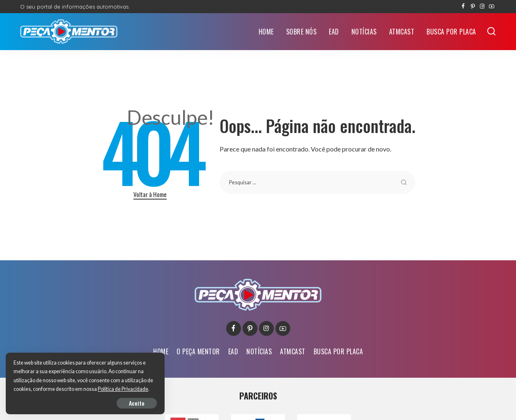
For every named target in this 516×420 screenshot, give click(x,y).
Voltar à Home (150, 194)
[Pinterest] (473, 7)
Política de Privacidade (40, 388)
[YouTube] (492, 7)
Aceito (101, 402)
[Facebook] (463, 7)
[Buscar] (491, 32)
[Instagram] (482, 7)
